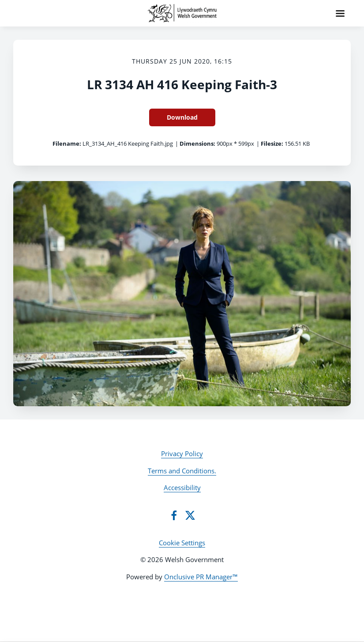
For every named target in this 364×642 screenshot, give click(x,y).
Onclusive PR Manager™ (201, 577)
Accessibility (182, 487)
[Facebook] (174, 515)
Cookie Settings (182, 543)
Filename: (67, 144)
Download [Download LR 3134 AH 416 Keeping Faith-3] (182, 117)
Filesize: (272, 144)
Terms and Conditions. (182, 471)
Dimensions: (197, 144)
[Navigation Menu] (340, 13)
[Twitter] (190, 515)
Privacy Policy (182, 453)
